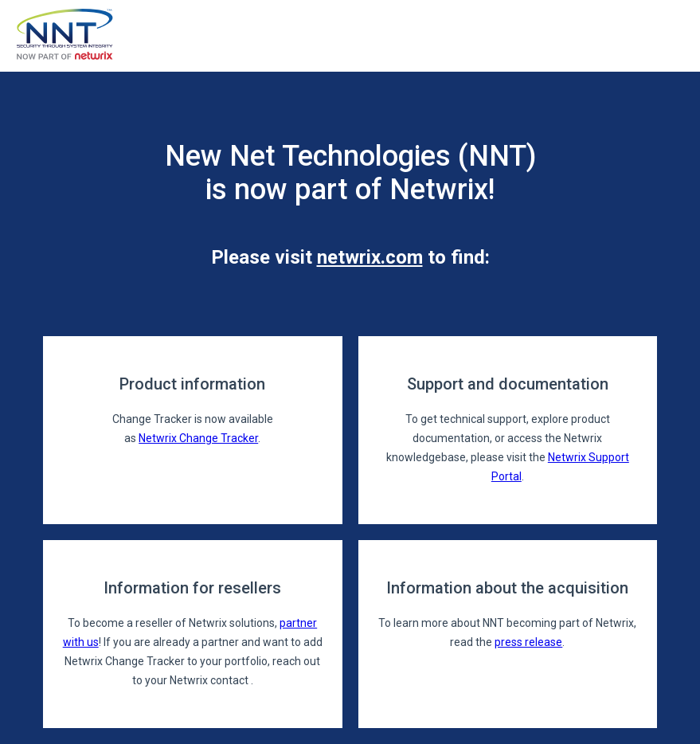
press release (528, 642)
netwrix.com (370, 257)
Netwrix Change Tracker (198, 438)
